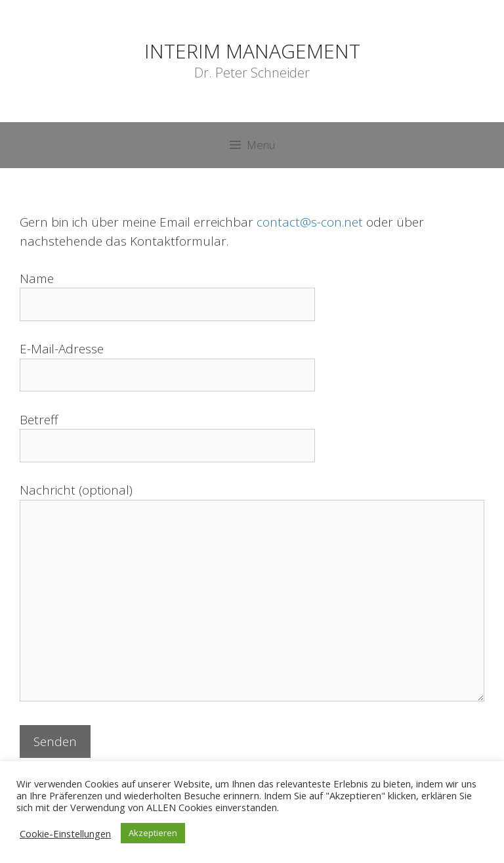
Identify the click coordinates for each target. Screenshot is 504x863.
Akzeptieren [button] (153, 833)
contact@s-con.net (310, 222)
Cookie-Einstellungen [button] (65, 833)
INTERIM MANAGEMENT (252, 51)
